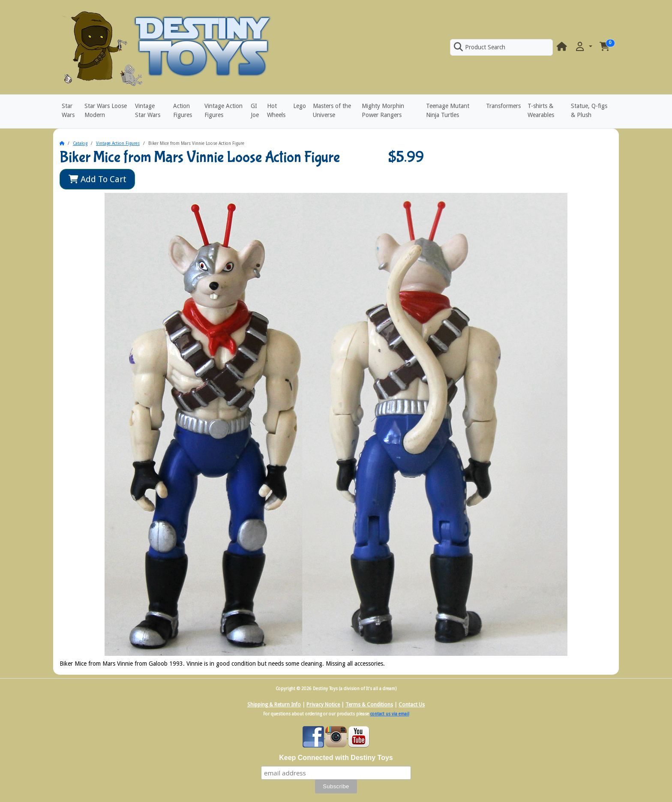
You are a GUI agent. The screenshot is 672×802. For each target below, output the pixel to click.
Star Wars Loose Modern (106, 110)
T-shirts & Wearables (541, 110)
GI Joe (255, 110)
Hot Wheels (276, 110)
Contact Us (412, 705)
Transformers (503, 106)
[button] (583, 47)
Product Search (480, 47)
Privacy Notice (323, 705)
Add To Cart (97, 179)
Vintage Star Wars (148, 110)
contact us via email (390, 714)
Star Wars (68, 110)
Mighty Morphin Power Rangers (383, 110)
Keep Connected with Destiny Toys (336, 758)
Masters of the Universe (332, 110)
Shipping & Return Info (274, 705)
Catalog (80, 143)
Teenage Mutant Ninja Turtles (448, 110)
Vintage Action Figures (223, 110)
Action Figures (183, 110)
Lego (300, 106)
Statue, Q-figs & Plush (589, 110)
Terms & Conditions (369, 705)
